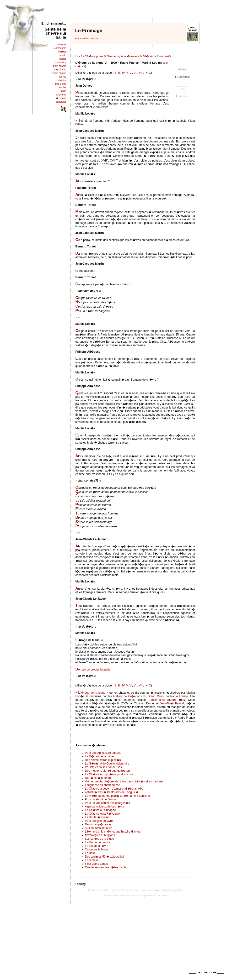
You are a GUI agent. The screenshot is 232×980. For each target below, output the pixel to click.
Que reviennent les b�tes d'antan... (108, 867)
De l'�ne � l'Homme (99, 778)
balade (62, 55)
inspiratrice (60, 62)
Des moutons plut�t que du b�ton (107, 771)
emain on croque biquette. (95, 670)
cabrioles (61, 80)
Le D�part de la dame (100, 756)
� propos (61, 98)
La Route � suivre (97, 817)
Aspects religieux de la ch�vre (105, 807)
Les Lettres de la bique (100, 839)
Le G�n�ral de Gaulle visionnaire (107, 764)
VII (136, 73)
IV (123, 73)
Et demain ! (92, 860)
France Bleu (156, 700)
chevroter (61, 102)
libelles (62, 77)
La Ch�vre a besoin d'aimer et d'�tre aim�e (114, 789)
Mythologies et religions (100, 835)
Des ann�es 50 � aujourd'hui (105, 857)
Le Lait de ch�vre (97, 846)
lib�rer (62, 52)
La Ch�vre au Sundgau (100, 810)
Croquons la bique (97, 849)
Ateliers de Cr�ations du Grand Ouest (139, 696)
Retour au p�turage (98, 824)
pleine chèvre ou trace (87, 38)
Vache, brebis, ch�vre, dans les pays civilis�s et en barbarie (124, 781)
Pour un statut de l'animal (101, 799)
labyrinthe (61, 95)
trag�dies (61, 84)
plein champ (60, 66)
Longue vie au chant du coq (103, 785)
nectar (63, 59)
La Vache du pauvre (98, 842)
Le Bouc (90, 853)
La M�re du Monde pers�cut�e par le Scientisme (118, 796)
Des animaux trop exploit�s (103, 760)
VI (131, 73)
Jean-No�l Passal (172, 703)
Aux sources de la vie (99, 828)
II (116, 73)
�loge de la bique (93, 693)
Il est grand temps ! (97, 864)
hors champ (60, 70)
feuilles (62, 87)
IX (146, 73)
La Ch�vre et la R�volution (103, 814)
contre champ (59, 73)
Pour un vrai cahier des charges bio (108, 803)
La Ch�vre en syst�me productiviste (109, 774)
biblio (63, 91)
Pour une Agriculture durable (103, 753)
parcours (62, 45)
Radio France (179, 696)
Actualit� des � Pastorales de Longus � (112, 792)
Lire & (123, 56)
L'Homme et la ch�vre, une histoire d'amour (113, 832)
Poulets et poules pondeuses (103, 767)
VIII (141, 73)
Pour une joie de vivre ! (100, 821)
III (119, 73)
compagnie (60, 48)
